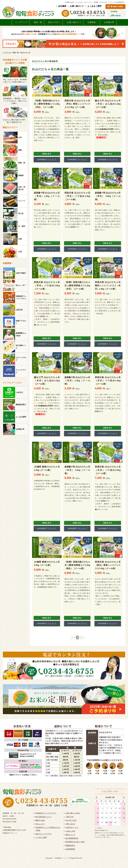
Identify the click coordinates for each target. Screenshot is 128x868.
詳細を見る (47, 155)
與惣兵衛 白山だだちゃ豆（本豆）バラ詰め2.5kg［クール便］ (108, 471)
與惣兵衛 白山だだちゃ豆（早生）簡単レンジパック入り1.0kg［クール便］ (77, 105)
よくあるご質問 (94, 6)
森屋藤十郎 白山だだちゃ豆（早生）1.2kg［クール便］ (47, 197)
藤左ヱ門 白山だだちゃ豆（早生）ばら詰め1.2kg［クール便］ (108, 105)
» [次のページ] (83, 639)
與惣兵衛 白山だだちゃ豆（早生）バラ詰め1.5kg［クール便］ (77, 197)
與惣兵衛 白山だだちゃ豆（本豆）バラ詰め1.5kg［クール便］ (108, 382)
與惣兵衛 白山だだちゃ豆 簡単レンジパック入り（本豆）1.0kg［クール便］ (108, 287)
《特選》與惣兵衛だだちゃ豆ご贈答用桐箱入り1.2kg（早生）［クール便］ (47, 105)
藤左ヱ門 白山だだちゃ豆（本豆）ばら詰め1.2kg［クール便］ (47, 382)
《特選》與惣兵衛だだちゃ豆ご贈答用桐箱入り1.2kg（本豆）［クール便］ (77, 287)
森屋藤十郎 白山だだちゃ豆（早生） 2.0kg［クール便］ (108, 197)
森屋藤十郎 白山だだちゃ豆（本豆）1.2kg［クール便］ (77, 382)
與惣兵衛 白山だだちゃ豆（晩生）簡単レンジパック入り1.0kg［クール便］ (108, 566)
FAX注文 (114, 11)
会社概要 (62, 6)
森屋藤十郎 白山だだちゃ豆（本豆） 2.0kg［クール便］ (77, 471)
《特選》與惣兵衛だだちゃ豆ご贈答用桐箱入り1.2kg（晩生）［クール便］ (77, 566)
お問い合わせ (116, 16)
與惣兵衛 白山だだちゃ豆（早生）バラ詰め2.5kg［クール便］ (47, 287)
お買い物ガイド (77, 6)
